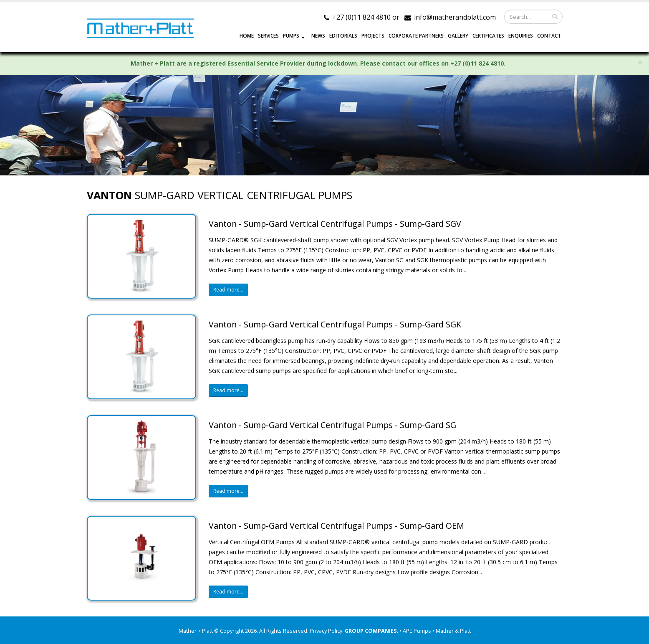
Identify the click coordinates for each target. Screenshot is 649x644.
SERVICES (268, 36)
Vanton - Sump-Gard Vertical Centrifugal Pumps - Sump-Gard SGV (335, 224)
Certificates (488, 36)
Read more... (228, 290)
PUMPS (291, 36)
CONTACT (549, 36)
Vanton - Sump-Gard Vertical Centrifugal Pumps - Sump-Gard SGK (335, 324)
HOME (247, 36)
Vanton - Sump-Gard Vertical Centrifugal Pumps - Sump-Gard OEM (336, 526)
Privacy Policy (326, 631)
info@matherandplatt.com (455, 17)
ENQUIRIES (521, 36)
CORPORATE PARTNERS (416, 36)
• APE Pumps (416, 631)
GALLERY (458, 36)
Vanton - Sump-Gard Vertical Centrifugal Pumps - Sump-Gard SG (332, 425)
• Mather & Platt (452, 631)
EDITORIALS (343, 36)
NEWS (318, 36)
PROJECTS (373, 36)
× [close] (640, 62)
